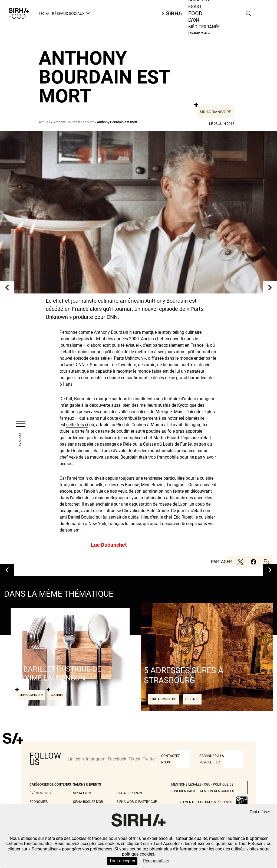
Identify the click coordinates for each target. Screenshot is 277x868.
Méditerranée (204, 27)
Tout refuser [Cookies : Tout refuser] (260, 812)
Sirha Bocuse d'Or (88, 802)
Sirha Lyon (82, 793)
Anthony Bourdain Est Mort (73, 122)
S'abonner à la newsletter (212, 759)
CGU (207, 784)
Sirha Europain (129, 793)
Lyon (194, 20)
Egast (195, 7)
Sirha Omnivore (215, 112)
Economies (39, 802)
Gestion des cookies (217, 791)
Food (195, 14)
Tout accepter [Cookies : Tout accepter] (122, 861)
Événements (40, 793)
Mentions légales (186, 784)
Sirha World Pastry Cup (137, 802)
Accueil (44, 122)
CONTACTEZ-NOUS (171, 759)
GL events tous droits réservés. (206, 802)
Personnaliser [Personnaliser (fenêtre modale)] (156, 861)
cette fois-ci (77, 425)
